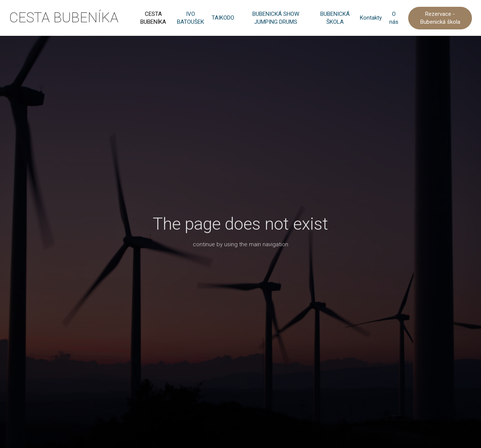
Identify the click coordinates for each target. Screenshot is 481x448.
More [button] (386, 18)
